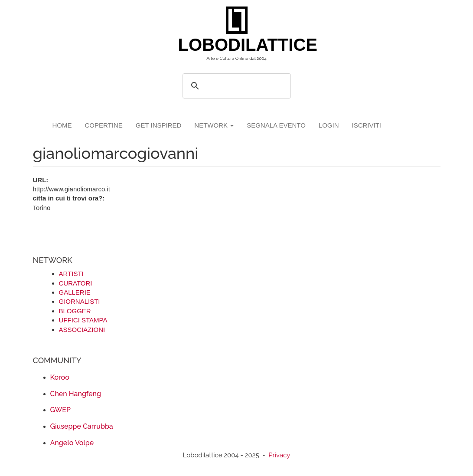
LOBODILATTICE (240, 45)
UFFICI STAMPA (83, 320)
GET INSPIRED (159, 125)
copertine (104, 125)
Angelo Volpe (72, 443)
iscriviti (366, 125)
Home (62, 125)
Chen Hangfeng (76, 394)
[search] (235, 86)
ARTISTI (71, 274)
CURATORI (76, 283)
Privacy (279, 455)
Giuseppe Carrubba (82, 426)
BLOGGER (75, 311)
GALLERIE (75, 292)
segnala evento (276, 125)
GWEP (61, 410)
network (214, 125)
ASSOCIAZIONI (82, 330)
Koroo (60, 377)
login (329, 125)
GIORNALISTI (80, 301)
